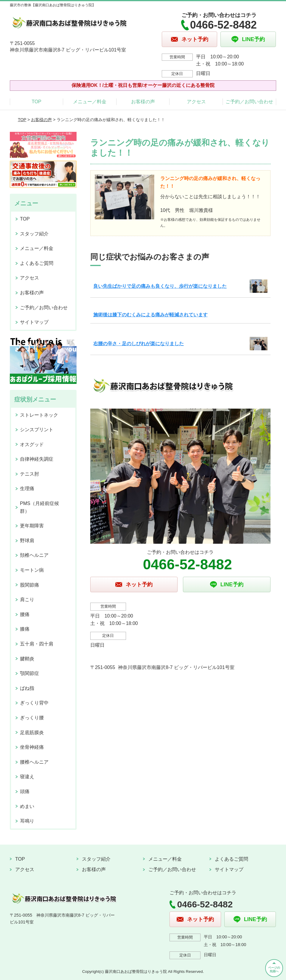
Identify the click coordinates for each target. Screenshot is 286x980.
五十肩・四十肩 (37, 644)
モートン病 (32, 570)
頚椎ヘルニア (34, 555)
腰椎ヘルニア (34, 762)
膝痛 (25, 629)
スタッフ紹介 (34, 234)
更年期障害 (32, 526)
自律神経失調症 (37, 459)
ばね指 (27, 688)
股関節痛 (29, 585)
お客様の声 (143, 102)
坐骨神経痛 (32, 747)
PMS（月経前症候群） (39, 507)
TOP (36, 102)
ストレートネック (39, 415)
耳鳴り (27, 821)
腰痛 (25, 614)
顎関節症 (29, 673)
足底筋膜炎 (32, 733)
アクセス (196, 102)
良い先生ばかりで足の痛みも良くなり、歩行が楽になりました (160, 286)
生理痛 (27, 489)
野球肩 (27, 541)
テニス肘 (29, 474)
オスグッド (32, 444)
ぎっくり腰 (32, 718)
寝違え (27, 777)
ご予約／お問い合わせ (249, 102)
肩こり (27, 600)
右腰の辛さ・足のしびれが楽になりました (139, 344)
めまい (27, 806)
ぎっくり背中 (34, 703)
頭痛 (25, 791)
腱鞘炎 (27, 659)
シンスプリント (37, 430)
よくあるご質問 (37, 263)
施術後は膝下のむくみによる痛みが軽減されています (150, 315)
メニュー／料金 (90, 102)
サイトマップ (34, 322)
